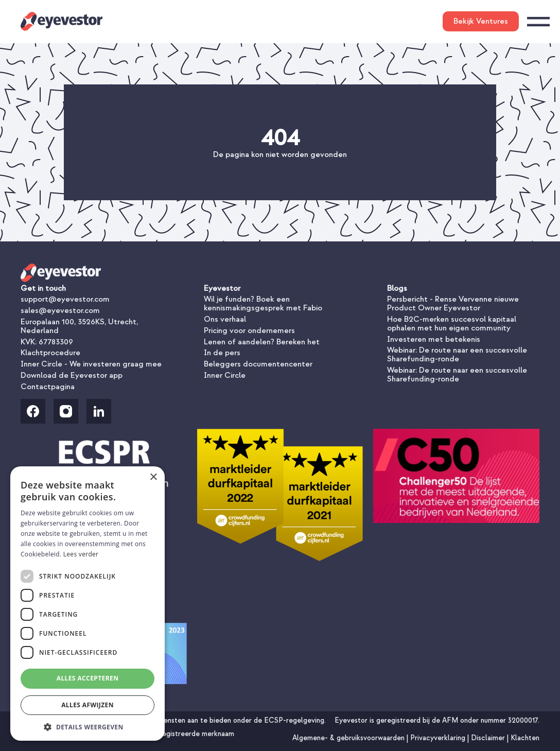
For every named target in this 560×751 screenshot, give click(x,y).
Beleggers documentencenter (258, 364)
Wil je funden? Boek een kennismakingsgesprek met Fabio (263, 303)
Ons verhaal (225, 319)
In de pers (222, 353)
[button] (87, 726)
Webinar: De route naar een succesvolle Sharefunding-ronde (457, 354)
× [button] (153, 477)
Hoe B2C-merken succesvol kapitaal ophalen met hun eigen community (452, 324)
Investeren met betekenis (434, 339)
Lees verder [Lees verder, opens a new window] (81, 554)
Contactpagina (48, 387)
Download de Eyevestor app (72, 375)
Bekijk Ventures (481, 21)
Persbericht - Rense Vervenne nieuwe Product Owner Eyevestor (453, 303)
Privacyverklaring (439, 738)
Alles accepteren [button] (88, 678)
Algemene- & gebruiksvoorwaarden (349, 738)
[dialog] (87, 604)
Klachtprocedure (50, 353)
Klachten (525, 738)
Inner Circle (225, 375)
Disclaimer (489, 738)
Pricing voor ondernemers (249, 330)
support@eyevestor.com (65, 299)
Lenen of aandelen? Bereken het (262, 342)
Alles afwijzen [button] (87, 705)
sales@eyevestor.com (60, 310)
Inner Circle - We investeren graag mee (91, 364)
